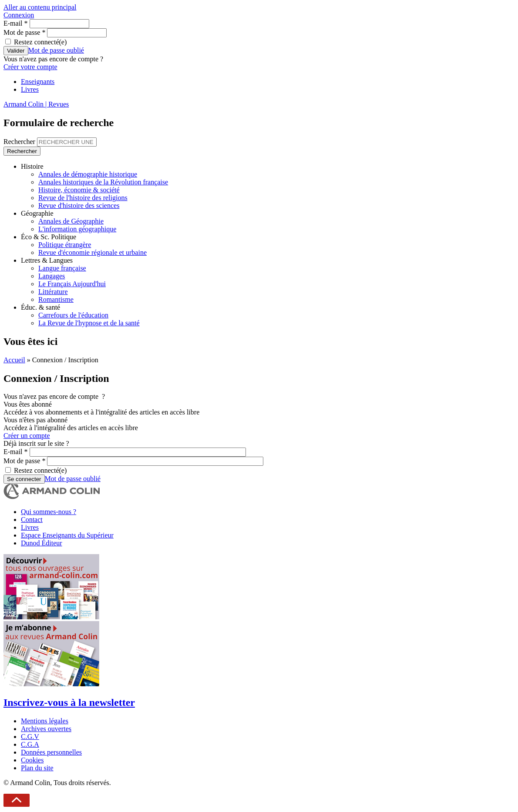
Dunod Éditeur (42, 543)
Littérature (53, 292)
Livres (30, 89)
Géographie (37, 213)
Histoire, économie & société (79, 190)
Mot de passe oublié (56, 50)
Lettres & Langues (47, 260)
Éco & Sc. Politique (49, 237)
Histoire (32, 166)
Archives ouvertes (46, 729)
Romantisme (56, 299)
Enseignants (38, 82)
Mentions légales (45, 721)
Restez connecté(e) (40, 42)
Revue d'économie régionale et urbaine (92, 252)
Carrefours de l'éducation (73, 315)
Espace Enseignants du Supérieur (67, 535)
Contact (32, 520)
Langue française (62, 268)
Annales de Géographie (71, 221)
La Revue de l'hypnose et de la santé (89, 323)
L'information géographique (77, 229)
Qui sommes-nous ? (49, 512)
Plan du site (37, 768)
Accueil (14, 360)
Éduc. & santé (40, 307)
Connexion (19, 15)
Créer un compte (27, 436)
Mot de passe (24, 32)
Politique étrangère (65, 245)
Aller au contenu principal (40, 7)
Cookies (32, 760)
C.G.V (30, 737)
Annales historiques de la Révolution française (103, 182)
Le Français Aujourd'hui (72, 284)
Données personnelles (51, 752)
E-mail (16, 23)
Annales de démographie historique (88, 174)
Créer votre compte (30, 67)
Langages (52, 276)
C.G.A (30, 744)
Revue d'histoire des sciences (79, 206)
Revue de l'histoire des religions (83, 198)
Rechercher (20, 142)
